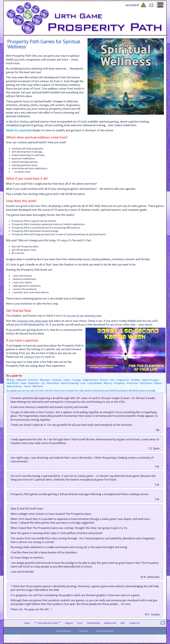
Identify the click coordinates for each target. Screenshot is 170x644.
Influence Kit (110, 623)
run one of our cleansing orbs (84, 316)
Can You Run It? (132, 5)
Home (27, 623)
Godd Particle (93, 623)
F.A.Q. (80, 623)
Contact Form (32, 357)
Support (69, 623)
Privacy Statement (64, 631)
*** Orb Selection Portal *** (48, 623)
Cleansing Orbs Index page (32, 321)
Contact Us (134, 623)
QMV (123, 623)
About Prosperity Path (105, 631)
